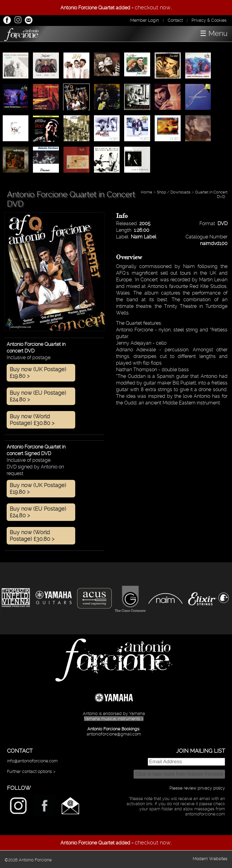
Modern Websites (210, 859)
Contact (175, 20)
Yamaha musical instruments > (114, 719)
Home (147, 192)
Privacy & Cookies (209, 20)
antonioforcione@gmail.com (114, 734)
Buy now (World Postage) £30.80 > (32, 420)
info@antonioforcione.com (32, 761)
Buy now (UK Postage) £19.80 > (38, 373)
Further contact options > (31, 771)
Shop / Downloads (174, 192)
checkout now (153, 7)
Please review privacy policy (197, 788)
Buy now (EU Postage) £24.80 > (38, 396)
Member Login (145, 20)
